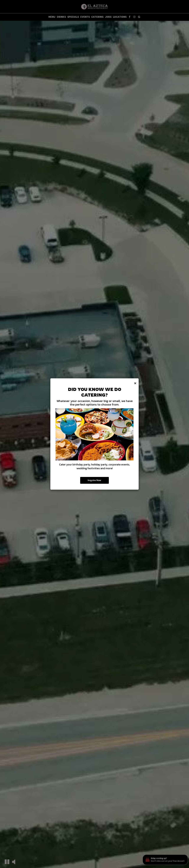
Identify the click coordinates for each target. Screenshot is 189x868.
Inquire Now (94, 480)
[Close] (135, 383)
